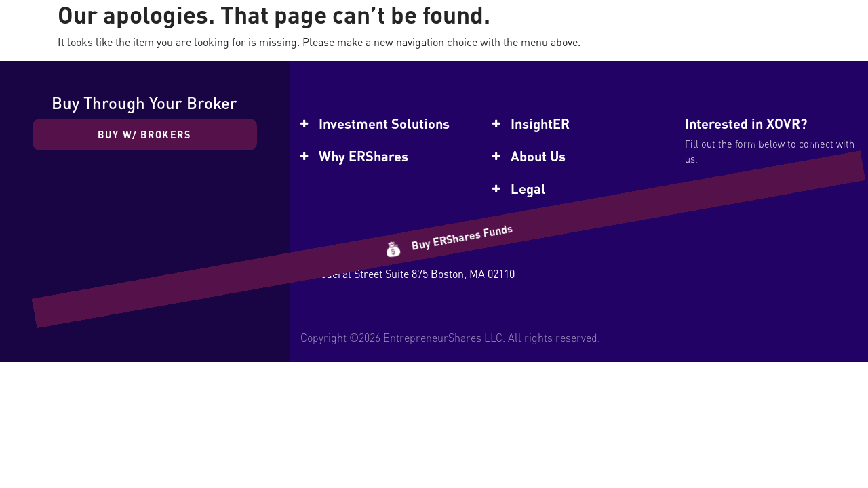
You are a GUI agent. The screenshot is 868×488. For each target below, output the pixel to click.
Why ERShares (363, 156)
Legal (528, 188)
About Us (538, 156)
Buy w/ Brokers (144, 134)
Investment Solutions (384, 123)
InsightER (540, 123)
